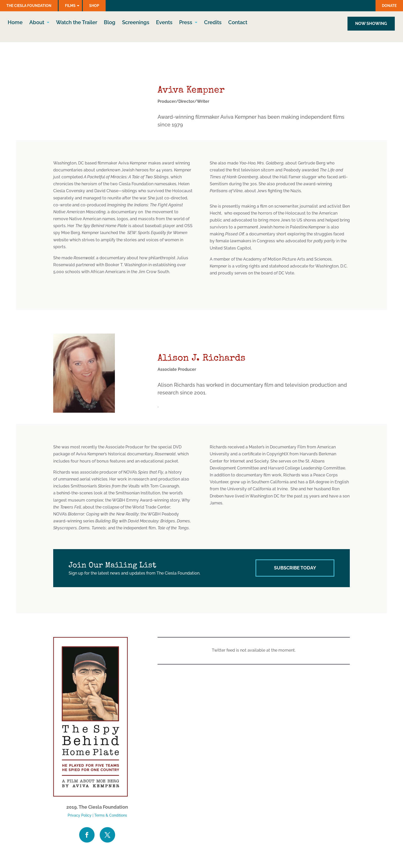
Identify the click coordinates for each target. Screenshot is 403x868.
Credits (213, 23)
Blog (110, 23)
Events (164, 23)
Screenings (136, 23)
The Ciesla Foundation (29, 6)
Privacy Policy (80, 815)
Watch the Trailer (77, 23)
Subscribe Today (295, 568)
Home (15, 23)
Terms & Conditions (111, 815)
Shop (94, 6)
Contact (238, 23)
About (37, 23)
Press (186, 23)
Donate (389, 6)
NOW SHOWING (371, 24)
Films (70, 6)
